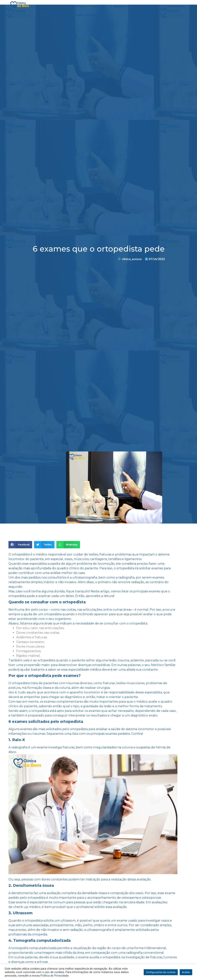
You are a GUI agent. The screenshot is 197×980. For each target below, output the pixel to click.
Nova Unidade (56, 15)
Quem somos (73, 6)
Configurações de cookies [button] (161, 972)
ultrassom (68, 921)
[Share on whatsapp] (68, 545)
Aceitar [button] (186, 972)
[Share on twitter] (44, 545)
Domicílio (177, 6)
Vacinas (99, 6)
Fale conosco (87, 15)
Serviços (152, 6)
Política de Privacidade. (55, 976)
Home (48, 6)
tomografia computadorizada (34, 948)
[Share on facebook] (20, 545)
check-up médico (27, 907)
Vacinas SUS (124, 6)
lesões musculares (130, 683)
